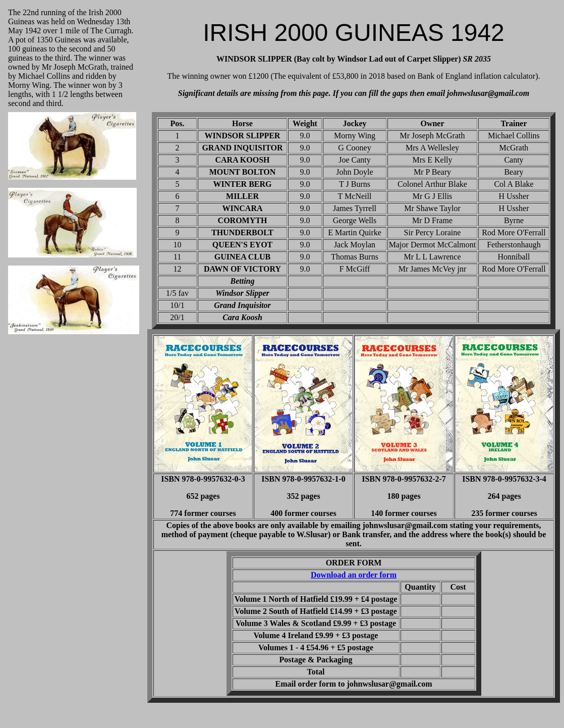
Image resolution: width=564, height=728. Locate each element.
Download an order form (354, 575)
